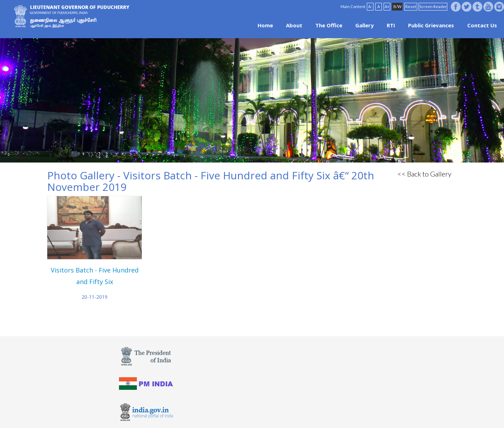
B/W (397, 6)
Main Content (353, 6)
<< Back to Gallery (424, 174)
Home (265, 25)
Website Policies (228, 411)
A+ (387, 6)
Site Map (271, 411)
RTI (391, 25)
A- (370, 6)
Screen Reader (433, 6)
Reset (411, 6)
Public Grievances (431, 25)
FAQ (253, 411)
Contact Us (482, 25)
